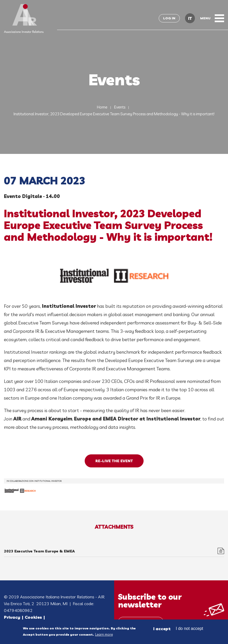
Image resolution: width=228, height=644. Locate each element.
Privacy (12, 617)
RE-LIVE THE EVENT (114, 461)
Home (102, 107)
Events (120, 107)
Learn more (104, 635)
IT (190, 18)
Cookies (33, 617)
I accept (162, 629)
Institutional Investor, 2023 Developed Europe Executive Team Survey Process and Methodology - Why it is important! (114, 114)
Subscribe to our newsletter (150, 601)
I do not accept (190, 629)
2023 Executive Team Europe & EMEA (39, 551)
